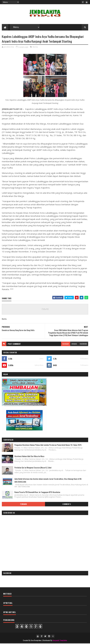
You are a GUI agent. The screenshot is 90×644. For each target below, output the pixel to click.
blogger (66, 344)
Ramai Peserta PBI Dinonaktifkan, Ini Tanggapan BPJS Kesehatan (37, 493)
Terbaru (23, 505)
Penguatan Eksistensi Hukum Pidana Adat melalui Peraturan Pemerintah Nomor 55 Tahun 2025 (48, 445)
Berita (35, 47)
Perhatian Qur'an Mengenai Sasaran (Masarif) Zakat (33, 468)
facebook (83, 344)
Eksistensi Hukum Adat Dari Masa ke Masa (29, 457)
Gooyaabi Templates (60, 641)
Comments (67, 505)
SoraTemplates (36, 641)
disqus (74, 344)
